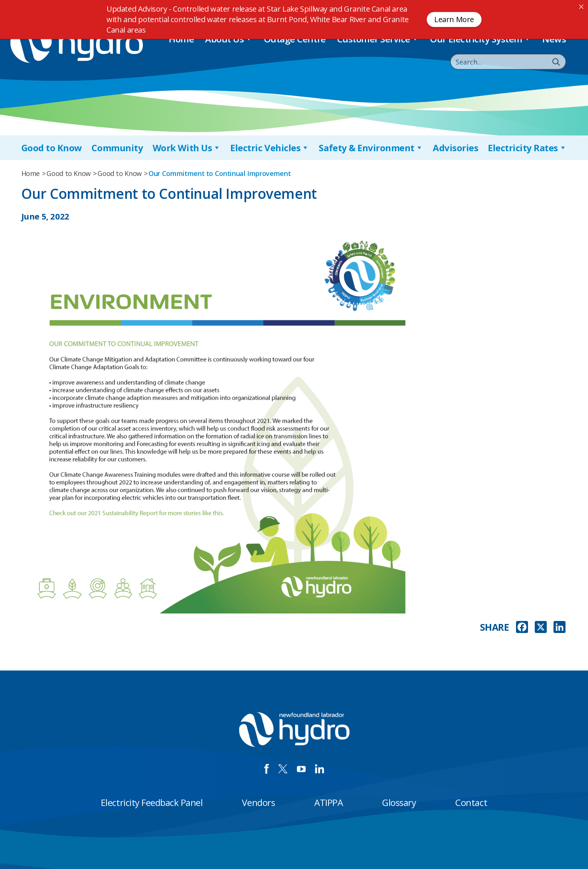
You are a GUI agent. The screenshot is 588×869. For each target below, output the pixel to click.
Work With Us (187, 148)
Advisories (455, 148)
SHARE (495, 627)
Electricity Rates (527, 148)
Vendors (258, 802)
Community (117, 148)
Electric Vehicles (270, 148)
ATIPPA (328, 802)
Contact (471, 802)
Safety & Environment (371, 148)
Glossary (399, 802)
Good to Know (52, 148)
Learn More (454, 19)
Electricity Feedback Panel (152, 802)
